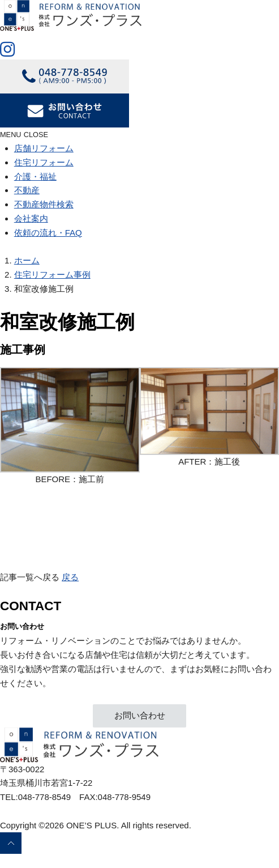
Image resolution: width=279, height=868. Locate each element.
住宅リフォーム (44, 162)
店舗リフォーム (44, 148)
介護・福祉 (35, 176)
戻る (70, 577)
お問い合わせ (140, 715)
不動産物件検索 (44, 204)
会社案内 (31, 218)
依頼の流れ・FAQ (48, 233)
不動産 (27, 190)
